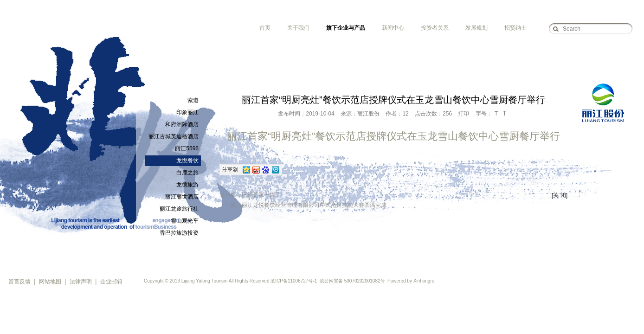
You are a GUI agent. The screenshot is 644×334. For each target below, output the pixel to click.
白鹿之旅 (187, 173)
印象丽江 (187, 112)
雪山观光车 (185, 221)
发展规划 (477, 28)
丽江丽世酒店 (182, 197)
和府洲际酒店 (182, 124)
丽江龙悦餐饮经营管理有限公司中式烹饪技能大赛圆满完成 (314, 205)
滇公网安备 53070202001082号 (352, 281)
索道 (193, 100)
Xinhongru (424, 281)
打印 (464, 114)
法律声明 (81, 282)
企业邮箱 (111, 282)
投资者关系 (435, 28)
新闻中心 (393, 28)
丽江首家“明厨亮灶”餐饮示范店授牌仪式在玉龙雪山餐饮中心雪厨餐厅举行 (394, 136)
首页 (265, 28)
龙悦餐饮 (187, 161)
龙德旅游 (187, 185)
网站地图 (50, 282)
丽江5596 (187, 148)
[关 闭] (560, 195)
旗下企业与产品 (346, 28)
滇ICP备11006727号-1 (294, 281)
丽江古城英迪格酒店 (174, 136)
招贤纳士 (515, 28)
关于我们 (298, 28)
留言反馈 (19, 282)
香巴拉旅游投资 (179, 233)
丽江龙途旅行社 (179, 209)
